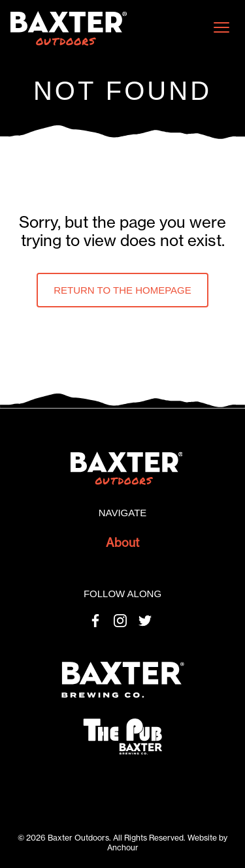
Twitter (145, 621)
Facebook (95, 621)
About (122, 543)
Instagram (120, 621)
